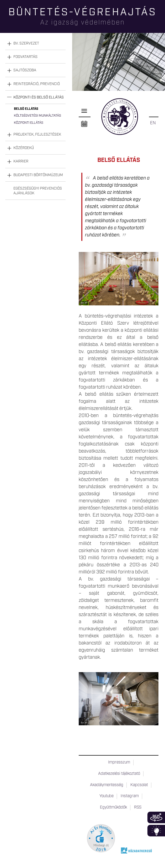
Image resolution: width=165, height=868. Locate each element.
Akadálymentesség (107, 785)
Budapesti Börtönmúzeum (38, 175)
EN (153, 123)
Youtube (107, 796)
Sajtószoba (25, 70)
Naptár (84, 124)
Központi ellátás (29, 123)
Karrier (21, 161)
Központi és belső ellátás (39, 97)
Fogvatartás (25, 57)
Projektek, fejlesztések (37, 135)
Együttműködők (113, 807)
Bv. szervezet (26, 43)
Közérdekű (24, 148)
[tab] (35, 44)
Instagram (130, 796)
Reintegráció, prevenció (37, 84)
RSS (138, 807)
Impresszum (119, 762)
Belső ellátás (26, 109)
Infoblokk (156, 831)
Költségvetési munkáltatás (38, 116)
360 (156, 817)
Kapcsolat (139, 785)
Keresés (161, 23)
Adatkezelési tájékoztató (119, 774)
